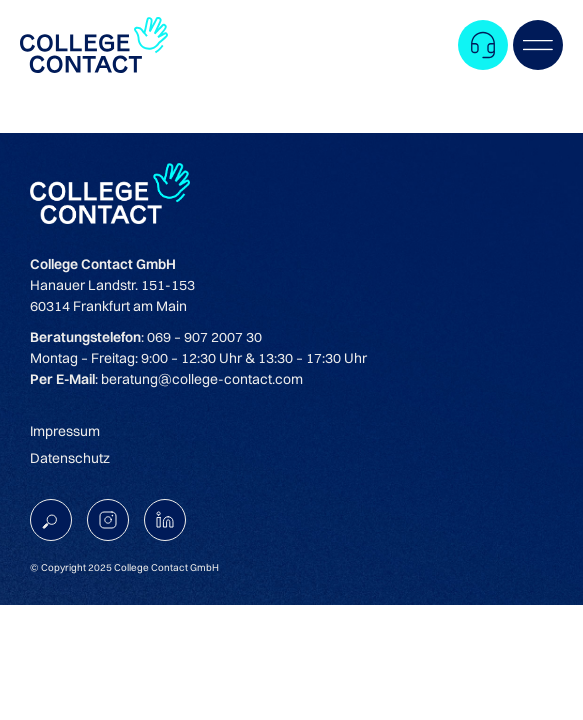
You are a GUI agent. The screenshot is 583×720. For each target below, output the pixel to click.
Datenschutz (70, 458)
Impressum (65, 431)
